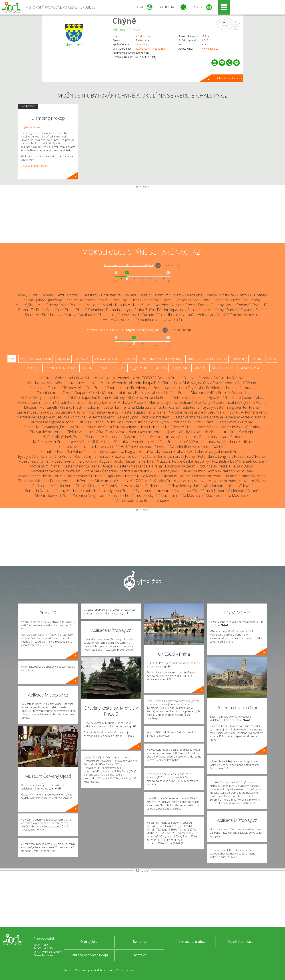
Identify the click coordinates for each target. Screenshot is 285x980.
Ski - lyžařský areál (106, 359)
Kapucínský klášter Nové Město (131, 476)
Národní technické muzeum (40, 476)
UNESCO (82, 359)
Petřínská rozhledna (189, 397)
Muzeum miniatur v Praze (123, 393)
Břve (34, 295)
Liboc (194, 300)
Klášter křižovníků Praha (239, 427)
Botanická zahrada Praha (179, 407)
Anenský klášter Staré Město (102, 432)
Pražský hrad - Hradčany (80, 407)
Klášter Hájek (51, 378)
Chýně (124, 21)
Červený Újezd (52, 295)
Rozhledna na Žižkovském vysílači (172, 486)
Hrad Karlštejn (241, 432)
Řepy (220, 310)
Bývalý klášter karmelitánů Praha (45, 456)
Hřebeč (260, 295)
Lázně (119, 368)
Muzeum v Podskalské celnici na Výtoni (138, 422)
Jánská (28, 300)
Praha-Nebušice (49, 310)
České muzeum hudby (35, 412)
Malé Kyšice (25, 305)
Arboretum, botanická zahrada (207, 359)
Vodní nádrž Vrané (243, 491)
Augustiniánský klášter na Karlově (126, 461)
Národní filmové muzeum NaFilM (197, 447)
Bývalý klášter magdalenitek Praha (231, 407)
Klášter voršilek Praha (234, 422)
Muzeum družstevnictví (114, 481)
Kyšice (167, 300)
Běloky (22, 295)
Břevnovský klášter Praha (83, 388)
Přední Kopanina (171, 310)
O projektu (89, 941)
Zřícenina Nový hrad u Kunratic (97, 496)
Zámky (272, 359)
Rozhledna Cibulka (45, 388)
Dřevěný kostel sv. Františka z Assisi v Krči (109, 486)
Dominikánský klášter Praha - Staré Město (165, 442)
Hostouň (244, 295)
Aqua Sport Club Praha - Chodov (143, 500)
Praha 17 (26, 310)
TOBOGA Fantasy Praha (161, 378)
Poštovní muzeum (174, 476)
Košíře (104, 300)
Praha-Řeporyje (119, 310)
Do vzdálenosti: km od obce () (123, 330)
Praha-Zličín (144, 310)
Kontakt (140, 955)
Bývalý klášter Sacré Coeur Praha (236, 397)
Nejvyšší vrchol (139, 368)
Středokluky (52, 315)
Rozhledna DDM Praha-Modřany (238, 461)
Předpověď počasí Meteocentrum (94, 970)
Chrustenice (111, 295)
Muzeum (199, 368)
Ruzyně (246, 310)
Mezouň (93, 305)
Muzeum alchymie (33, 461)
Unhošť (189, 315)
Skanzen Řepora (197, 378)
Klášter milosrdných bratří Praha (168, 456)
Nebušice (123, 305)
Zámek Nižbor (213, 491)
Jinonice (71, 300)
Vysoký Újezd (114, 320)
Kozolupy (119, 300)
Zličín (178, 320)
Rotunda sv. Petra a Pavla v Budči (226, 466)
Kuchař (135, 300)
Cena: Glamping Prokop (35, 166)
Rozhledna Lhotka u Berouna (230, 388)
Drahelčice (194, 295)
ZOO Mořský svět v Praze (156, 481)
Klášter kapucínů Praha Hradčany (97, 397)
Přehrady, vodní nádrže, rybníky (161, 359)
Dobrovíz (161, 295)
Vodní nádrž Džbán (240, 383)
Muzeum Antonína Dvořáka (74, 461)
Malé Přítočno (72, 305)
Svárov (70, 315)
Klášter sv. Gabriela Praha (149, 397)
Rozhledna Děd (186, 491)
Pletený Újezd (223, 305)
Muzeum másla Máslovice (182, 496)
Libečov (181, 300)
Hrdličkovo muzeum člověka (144, 447)
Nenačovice (142, 305)
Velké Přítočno (229, 315)
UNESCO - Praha (90, 422)
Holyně (211, 295)
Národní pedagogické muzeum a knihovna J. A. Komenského (218, 412)
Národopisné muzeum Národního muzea (51, 402)
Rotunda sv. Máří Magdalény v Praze (192, 383)
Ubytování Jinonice (31, 127)
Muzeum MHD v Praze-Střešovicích (219, 393)
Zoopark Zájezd (86, 393)
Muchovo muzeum (180, 466)
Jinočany (55, 300)
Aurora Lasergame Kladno (52, 422)
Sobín (260, 310)
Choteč (73, 295)
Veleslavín (206, 315)
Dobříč (145, 295)
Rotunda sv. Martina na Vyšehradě (114, 437)
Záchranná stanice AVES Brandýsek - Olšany (155, 471)
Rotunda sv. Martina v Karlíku (226, 442)
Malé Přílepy (48, 305)
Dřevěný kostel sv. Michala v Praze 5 (117, 402)
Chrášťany (90, 295)
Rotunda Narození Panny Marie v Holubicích (61, 491)
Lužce (236, 300)
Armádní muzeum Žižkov (244, 481)
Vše (12, 359)
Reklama (140, 941)
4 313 (205, 40)
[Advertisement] (142, 216)
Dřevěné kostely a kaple (60, 368)
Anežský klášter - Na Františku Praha (132, 466)
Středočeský (143, 36)
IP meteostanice (125, 970)
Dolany (176, 295)
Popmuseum (117, 388)
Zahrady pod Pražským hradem (143, 417)
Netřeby (161, 305)
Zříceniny (32, 368)
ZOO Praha (256, 456)
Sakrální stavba (249, 368)
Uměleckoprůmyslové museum (170, 437)
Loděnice (221, 300)
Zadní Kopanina (140, 320)
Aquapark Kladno (71, 412)
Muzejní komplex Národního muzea (223, 471)
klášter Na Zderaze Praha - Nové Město (185, 427)
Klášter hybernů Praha (84, 476)
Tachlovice (87, 315)
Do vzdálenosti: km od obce (129, 265)
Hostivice (227, 295)
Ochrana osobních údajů (89, 955)
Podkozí (243, 305)
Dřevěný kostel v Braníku (246, 417)
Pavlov (203, 305)
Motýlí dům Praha (45, 466)
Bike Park (161, 368)
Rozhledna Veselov (103, 412)
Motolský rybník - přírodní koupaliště (130, 383)
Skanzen (129, 359)
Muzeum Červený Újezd (120, 378)
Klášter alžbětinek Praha (63, 437)
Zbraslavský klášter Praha (39, 481)
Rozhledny (240, 359)
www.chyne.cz (210, 49)
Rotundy (87, 368)
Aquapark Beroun (77, 481)
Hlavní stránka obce (230, 78)
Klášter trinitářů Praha (110, 442)
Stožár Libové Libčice (52, 496)
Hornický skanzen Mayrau (200, 481)
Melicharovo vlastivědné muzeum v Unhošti (62, 383)
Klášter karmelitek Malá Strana (198, 417)
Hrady (257, 359)
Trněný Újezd (128, 315)
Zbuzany (163, 320)
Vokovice (251, 315)
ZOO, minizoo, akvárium (36, 359)
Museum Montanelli (40, 407)
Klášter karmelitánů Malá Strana (129, 407)
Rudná (232, 310)
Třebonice (106, 315)
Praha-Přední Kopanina (84, 310)
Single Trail (180, 368)
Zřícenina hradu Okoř (53, 393)
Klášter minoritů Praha (81, 466)
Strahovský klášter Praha (168, 393)
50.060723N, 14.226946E (150, 49)
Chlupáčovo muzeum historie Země (88, 447)
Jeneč (41, 300)
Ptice (191, 310)
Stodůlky (32, 315)
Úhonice (173, 315)
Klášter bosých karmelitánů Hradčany (179, 402)
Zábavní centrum (222, 368)
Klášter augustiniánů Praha (143, 412)
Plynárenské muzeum (153, 491)
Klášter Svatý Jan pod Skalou (44, 397)
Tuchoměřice (153, 315)
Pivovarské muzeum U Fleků (53, 432)
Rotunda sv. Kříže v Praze (193, 422)
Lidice (206, 300)
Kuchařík (151, 300)
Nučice (176, 305)
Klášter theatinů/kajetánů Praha (239, 402)
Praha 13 (260, 305)
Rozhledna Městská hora (52, 486)
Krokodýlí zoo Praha (115, 491)
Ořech (190, 305)
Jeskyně (104, 368)
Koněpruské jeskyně (141, 496)
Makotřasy (252, 300)
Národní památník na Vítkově (227, 486)
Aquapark (63, 359)
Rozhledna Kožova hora (150, 388)
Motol (107, 305)
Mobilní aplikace (241, 941)
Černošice (141, 44)
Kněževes (88, 300)
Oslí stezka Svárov (228, 378)
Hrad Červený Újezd (81, 378)
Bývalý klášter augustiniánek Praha (214, 451)
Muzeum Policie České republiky (183, 461)
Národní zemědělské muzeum (56, 471)
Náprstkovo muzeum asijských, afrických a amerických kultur (177, 432)
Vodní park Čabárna (100, 471)
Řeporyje (205, 310)
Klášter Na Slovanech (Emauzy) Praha (54, 427)
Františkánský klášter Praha (161, 451)
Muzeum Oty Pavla (188, 388)
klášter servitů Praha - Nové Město (61, 442)
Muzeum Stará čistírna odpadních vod (119, 427)
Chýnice (130, 295)
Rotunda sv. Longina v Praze (221, 456)
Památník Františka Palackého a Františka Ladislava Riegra (88, 451)
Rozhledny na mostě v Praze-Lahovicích (107, 456)
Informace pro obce (190, 941)
